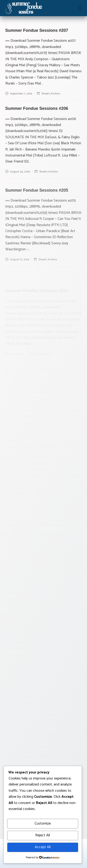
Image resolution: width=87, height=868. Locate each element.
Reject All (43, 835)
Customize (43, 824)
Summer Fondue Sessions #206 (37, 111)
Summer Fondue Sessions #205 (37, 206)
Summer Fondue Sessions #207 (37, 31)
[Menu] (80, 8)
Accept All (43, 847)
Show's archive (51, 94)
